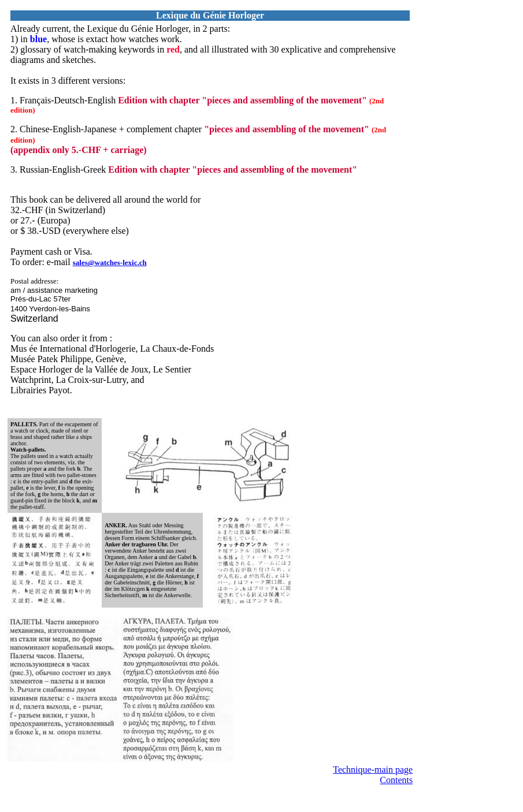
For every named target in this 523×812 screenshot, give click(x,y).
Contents (396, 780)
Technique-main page (373, 770)
